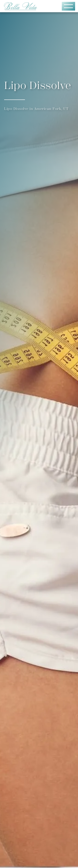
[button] (68, 6)
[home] (25, 6)
